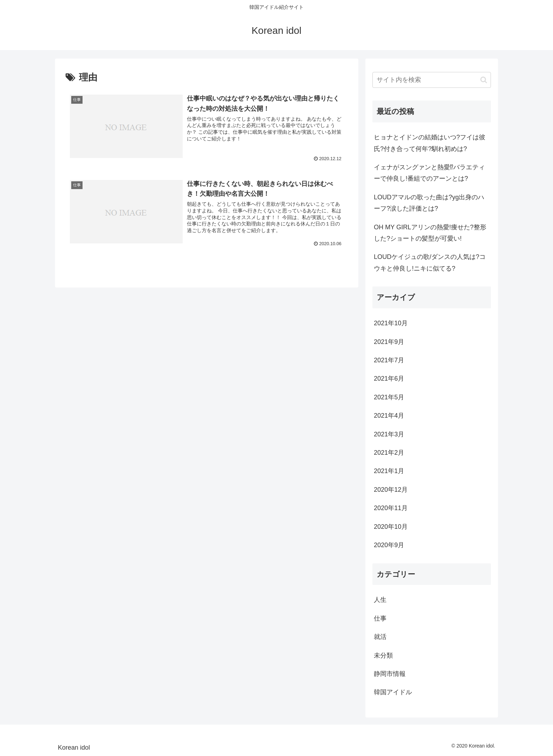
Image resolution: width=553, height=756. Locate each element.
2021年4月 (389, 416)
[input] (432, 80)
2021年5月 (389, 397)
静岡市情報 (390, 674)
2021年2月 (389, 453)
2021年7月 (389, 360)
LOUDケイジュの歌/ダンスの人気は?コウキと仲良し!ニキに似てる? (430, 262)
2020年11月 (391, 508)
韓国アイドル (393, 692)
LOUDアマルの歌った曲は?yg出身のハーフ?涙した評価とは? (429, 203)
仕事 (380, 618)
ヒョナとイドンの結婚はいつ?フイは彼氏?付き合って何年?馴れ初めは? (430, 143)
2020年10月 (391, 527)
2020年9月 (389, 545)
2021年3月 (389, 434)
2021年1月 (389, 471)
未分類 (383, 655)
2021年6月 (389, 379)
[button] (484, 80)
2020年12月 (391, 490)
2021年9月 (389, 342)
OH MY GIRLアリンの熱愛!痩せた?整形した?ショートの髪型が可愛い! (430, 233)
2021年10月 (391, 323)
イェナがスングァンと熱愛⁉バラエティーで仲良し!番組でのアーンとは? (429, 173)
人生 (380, 600)
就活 (380, 637)
